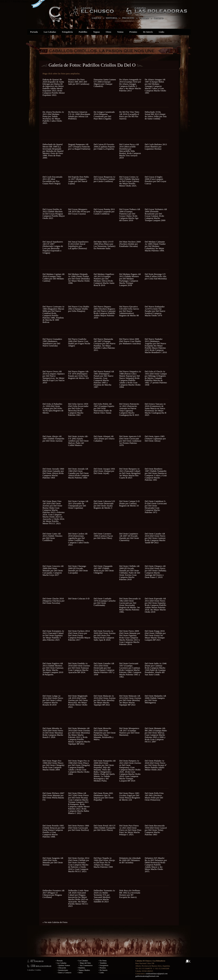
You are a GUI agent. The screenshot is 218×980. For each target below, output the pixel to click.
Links (161, 32)
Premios (133, 32)
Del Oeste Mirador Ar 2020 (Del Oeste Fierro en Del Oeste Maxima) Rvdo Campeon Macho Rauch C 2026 (53, 733)
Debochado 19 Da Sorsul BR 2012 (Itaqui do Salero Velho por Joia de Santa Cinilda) (156, 115)
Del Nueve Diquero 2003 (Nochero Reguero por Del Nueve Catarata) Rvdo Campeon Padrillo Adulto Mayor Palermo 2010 (104, 312)
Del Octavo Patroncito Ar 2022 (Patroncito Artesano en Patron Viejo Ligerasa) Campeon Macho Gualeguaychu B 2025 (129, 409)
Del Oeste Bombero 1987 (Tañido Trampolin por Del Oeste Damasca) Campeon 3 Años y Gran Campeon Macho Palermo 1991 (156, 474)
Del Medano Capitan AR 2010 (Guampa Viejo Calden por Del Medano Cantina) (54, 277)
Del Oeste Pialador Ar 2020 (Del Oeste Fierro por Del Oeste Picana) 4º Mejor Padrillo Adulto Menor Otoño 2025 (156, 765)
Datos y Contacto (65, 972)
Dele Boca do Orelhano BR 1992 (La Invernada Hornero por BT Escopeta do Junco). (130, 894)
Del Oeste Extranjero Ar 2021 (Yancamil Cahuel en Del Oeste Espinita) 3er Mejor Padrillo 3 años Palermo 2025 (53, 635)
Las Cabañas (50, 32)
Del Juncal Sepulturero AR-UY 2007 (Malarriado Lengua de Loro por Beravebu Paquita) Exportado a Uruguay (53, 247)
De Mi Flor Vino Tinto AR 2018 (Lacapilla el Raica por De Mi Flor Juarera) (129, 115)
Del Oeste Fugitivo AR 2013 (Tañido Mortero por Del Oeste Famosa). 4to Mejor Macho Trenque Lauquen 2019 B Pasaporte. (53, 669)
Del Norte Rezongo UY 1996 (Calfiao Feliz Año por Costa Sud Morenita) (156, 276)
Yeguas (96, 32)
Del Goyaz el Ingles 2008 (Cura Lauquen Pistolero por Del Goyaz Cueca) (155, 180)
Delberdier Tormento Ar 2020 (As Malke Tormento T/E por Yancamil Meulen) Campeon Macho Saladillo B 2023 (104, 896)
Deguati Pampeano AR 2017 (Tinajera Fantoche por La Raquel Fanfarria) (79, 147)
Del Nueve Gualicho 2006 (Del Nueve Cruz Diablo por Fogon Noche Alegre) (79, 342)
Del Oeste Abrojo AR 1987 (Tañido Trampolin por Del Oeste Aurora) (53, 439)
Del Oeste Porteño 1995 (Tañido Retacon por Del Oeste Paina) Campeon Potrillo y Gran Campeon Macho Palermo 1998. (54, 831)
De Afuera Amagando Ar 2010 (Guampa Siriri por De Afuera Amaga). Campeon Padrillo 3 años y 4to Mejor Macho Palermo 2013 (130, 85)
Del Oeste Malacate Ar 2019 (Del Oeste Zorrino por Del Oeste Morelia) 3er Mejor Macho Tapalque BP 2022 (105, 700)
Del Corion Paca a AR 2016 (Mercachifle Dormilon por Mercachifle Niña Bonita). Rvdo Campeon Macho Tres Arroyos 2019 (130, 151)
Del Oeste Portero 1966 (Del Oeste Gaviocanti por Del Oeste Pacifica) (79, 828)
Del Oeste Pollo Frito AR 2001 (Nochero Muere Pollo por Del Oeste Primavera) (154, 796)
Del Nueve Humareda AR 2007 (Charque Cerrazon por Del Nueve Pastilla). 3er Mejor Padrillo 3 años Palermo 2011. (104, 345)
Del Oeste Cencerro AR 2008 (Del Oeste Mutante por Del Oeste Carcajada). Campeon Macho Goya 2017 (53, 570)
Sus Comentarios (86, 965)
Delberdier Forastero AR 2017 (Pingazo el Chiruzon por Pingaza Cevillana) (54, 894)
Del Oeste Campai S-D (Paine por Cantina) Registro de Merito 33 (129, 503)
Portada (34, 32)
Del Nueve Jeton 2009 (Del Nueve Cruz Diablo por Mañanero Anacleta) (130, 341)
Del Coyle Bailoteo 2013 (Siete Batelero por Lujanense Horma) (156, 147)
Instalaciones (63, 970)
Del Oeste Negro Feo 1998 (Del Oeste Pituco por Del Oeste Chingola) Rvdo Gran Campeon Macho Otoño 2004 (53, 765)
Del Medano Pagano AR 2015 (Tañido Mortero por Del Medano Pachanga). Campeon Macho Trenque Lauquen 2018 (130, 280)
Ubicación (62, 968)
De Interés (148, 32)
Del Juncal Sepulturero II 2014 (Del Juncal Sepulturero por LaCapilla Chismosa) (78, 245)
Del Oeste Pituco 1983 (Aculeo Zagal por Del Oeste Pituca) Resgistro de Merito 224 (130, 796)
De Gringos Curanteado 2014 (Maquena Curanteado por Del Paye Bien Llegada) (104, 115)
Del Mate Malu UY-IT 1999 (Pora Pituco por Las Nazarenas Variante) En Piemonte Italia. (104, 245)
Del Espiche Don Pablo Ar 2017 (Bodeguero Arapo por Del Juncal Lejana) (79, 180)
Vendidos (103, 963)
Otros (108, 32)
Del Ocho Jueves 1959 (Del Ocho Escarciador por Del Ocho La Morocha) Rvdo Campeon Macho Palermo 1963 (78, 409)
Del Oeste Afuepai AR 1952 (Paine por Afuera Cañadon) (104, 439)
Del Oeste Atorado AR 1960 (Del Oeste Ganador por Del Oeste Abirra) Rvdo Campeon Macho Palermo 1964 (79, 473)
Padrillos (83, 32)
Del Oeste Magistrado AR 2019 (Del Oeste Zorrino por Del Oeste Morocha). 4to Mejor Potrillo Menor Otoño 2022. (78, 701)
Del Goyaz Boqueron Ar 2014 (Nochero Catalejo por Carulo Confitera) (104, 179)
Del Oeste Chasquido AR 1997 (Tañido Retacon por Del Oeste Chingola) (104, 569)
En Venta (103, 961)
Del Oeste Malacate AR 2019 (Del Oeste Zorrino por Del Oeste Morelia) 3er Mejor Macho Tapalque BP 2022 (130, 700)
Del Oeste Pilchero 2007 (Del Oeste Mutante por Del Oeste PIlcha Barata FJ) (53, 796)
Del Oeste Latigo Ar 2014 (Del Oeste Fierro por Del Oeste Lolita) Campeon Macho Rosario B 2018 (53, 700)
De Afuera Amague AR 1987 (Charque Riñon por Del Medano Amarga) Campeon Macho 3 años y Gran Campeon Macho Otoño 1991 (155, 86)
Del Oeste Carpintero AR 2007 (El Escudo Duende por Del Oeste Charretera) (129, 537)
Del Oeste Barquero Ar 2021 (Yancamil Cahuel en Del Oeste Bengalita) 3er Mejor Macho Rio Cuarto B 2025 (130, 473)
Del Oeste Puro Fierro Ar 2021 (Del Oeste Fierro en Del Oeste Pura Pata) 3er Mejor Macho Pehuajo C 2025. (130, 830)
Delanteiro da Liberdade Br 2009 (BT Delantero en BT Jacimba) (130, 860)
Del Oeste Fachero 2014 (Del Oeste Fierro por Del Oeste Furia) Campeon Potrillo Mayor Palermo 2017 (79, 635)
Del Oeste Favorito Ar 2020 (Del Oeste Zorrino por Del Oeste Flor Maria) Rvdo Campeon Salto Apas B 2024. (105, 635)
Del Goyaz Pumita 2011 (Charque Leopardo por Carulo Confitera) (104, 211)
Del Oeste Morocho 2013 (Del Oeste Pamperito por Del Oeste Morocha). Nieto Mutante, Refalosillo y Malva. (105, 734)
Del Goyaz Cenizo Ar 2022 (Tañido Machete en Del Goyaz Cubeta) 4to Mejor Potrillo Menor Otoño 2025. (129, 181)
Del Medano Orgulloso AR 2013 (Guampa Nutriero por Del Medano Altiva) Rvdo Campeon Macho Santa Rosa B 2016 (104, 280)
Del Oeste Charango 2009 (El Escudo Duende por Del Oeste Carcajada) (78, 569)
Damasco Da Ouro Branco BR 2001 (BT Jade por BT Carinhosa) (79, 82)
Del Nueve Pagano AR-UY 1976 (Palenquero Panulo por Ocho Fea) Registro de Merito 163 (79, 375)
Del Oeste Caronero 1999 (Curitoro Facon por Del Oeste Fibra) (103, 536)
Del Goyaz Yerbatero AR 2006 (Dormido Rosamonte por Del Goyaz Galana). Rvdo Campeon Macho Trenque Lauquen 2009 (156, 215)
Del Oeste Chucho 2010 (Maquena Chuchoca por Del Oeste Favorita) (54, 601)
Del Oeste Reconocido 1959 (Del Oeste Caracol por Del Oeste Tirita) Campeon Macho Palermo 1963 (156, 830)
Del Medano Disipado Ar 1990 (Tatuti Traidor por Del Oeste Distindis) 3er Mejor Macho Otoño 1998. (79, 279)
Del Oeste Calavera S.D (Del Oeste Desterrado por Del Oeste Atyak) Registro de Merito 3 (104, 505)
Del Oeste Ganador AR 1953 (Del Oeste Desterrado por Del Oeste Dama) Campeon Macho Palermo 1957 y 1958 (104, 669)
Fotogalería (67, 32)
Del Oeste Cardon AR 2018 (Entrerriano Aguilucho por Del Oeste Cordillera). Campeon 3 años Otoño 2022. (79, 539)
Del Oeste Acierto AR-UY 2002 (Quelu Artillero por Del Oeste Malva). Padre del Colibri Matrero (78, 441)
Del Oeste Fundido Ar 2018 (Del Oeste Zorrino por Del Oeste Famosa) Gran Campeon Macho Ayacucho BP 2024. (79, 668)
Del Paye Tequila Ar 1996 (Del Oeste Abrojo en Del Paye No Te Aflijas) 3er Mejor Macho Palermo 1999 (104, 862)
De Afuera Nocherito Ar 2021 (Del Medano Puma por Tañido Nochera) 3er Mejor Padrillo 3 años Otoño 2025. (53, 117)
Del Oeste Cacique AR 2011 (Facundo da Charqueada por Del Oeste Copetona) (78, 505)
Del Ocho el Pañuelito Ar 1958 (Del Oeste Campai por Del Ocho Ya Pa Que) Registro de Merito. (53, 408)
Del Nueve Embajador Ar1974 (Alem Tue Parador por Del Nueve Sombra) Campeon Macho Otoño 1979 (155, 311)
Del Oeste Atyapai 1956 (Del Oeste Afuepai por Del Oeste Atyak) (104, 471)
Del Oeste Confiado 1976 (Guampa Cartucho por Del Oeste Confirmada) (105, 602)
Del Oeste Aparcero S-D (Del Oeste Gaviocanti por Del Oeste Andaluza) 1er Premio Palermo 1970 (130, 441)
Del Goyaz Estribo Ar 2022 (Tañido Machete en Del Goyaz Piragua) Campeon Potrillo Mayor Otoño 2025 (54, 214)
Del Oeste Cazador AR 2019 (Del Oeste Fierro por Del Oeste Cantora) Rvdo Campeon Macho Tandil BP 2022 (155, 538)
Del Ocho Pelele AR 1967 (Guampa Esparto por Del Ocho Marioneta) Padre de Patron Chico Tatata (104, 408)
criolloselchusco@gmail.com (157, 974)
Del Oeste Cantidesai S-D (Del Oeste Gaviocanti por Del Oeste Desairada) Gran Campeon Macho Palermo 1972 (156, 507)
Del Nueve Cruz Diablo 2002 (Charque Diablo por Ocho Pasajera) (79, 309)
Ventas (120, 32)
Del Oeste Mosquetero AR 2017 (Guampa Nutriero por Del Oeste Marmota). (129, 732)
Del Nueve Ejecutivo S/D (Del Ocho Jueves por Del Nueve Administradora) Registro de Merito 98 (129, 311)
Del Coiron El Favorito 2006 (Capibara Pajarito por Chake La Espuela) (104, 147)
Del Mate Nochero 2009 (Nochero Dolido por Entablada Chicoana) (130, 244)
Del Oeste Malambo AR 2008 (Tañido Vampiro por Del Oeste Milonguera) (155, 699)
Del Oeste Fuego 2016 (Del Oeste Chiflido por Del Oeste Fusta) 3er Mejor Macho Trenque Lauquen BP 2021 (155, 635)
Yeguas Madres (84, 970)
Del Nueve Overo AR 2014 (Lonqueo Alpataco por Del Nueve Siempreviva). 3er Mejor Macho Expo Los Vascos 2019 (54, 377)
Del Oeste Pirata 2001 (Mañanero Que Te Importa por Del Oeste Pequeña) (104, 796)
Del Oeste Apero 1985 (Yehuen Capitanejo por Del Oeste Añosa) (155, 439)
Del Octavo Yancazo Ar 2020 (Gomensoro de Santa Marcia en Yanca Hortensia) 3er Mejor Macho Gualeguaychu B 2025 (155, 409)
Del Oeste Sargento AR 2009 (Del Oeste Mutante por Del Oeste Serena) (53, 861)
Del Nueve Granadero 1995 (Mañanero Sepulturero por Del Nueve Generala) (52, 342)
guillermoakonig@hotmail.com (147, 976)
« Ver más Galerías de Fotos (55, 922)
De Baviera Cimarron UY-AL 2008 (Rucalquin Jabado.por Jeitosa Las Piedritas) (79, 115)
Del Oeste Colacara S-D (79, 598)
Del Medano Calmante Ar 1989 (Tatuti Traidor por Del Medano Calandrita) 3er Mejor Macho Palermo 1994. (155, 246)
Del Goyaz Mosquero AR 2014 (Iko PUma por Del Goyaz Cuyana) (79, 211)
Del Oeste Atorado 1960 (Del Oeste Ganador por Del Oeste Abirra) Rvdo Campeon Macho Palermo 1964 (53, 473)
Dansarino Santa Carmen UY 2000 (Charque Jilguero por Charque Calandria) (105, 83)
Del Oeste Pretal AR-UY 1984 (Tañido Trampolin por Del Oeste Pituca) (105, 828)
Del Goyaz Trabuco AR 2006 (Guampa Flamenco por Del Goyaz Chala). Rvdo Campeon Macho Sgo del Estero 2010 (130, 215)
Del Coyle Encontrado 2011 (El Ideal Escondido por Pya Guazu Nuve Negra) (52, 180)
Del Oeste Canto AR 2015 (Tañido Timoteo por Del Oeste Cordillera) (52, 537)
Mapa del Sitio (85, 963)
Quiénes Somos (64, 965)
